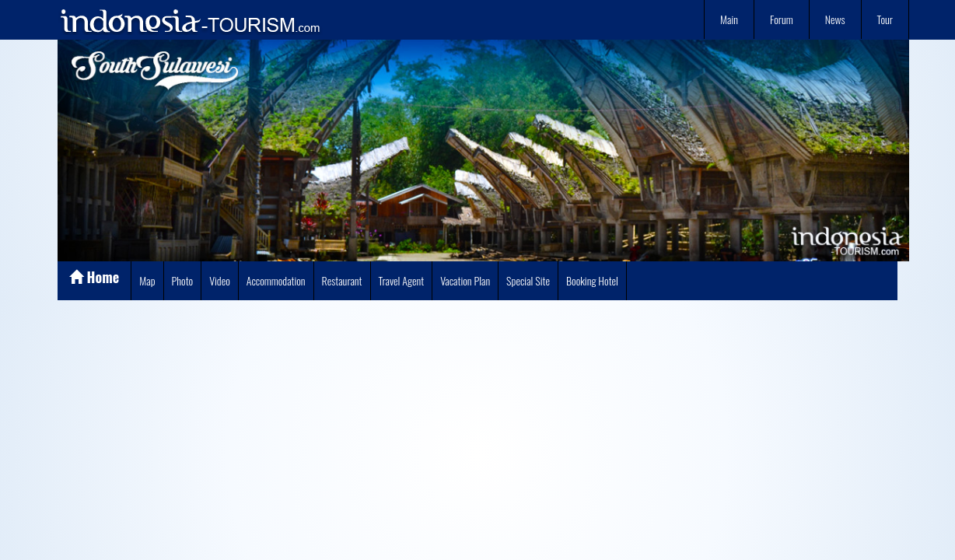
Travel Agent (402, 280)
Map (147, 280)
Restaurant (342, 280)
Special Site (528, 280)
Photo (183, 280)
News (835, 19)
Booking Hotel (592, 280)
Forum (782, 19)
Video (220, 280)
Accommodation (276, 280)
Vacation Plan (465, 280)
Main (729, 19)
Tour (885, 19)
